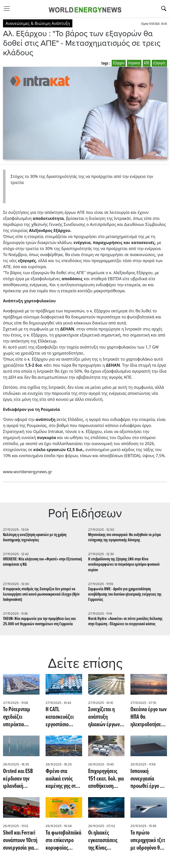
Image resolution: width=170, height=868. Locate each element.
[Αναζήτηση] (164, 9)
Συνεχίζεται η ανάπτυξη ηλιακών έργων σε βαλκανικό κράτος (104, 717)
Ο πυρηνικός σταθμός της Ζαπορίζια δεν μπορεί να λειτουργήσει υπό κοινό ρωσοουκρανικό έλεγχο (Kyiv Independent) (41, 594)
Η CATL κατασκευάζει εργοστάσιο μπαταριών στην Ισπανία (62, 717)
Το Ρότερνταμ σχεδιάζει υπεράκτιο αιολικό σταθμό (18, 717)
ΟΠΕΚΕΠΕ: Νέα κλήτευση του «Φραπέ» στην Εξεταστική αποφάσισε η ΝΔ (42, 562)
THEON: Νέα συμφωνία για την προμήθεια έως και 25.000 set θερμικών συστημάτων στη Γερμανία (39, 621)
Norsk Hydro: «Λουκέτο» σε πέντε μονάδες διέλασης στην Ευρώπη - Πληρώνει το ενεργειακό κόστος (125, 621)
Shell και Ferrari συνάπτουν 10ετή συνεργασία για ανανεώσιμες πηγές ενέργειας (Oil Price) (20, 841)
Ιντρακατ (134, 63)
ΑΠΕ (147, 63)
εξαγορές (159, 63)
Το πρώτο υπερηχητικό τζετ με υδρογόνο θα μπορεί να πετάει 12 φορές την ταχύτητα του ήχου (148, 841)
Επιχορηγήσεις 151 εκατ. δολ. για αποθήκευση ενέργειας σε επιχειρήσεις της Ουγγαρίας (106, 779)
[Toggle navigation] (8, 9)
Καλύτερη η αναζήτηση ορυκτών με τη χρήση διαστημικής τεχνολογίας (35, 538)
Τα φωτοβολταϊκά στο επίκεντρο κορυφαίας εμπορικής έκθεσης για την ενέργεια (63, 841)
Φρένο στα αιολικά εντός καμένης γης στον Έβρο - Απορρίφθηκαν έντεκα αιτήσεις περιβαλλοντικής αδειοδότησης (63, 779)
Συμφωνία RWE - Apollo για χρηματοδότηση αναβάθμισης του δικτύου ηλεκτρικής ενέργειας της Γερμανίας (125, 594)
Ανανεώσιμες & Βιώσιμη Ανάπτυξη (38, 23)
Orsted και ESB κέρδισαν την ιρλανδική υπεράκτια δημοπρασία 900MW (18, 779)
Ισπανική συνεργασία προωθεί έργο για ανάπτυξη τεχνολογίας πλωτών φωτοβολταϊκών (148, 779)
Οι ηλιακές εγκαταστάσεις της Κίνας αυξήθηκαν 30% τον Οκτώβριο (105, 841)
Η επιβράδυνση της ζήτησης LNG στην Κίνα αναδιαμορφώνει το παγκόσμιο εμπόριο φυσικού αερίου (124, 565)
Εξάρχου (119, 63)
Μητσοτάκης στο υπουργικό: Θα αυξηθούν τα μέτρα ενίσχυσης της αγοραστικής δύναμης (125, 538)
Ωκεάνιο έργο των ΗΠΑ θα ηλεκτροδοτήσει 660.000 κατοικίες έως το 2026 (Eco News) (148, 717)
